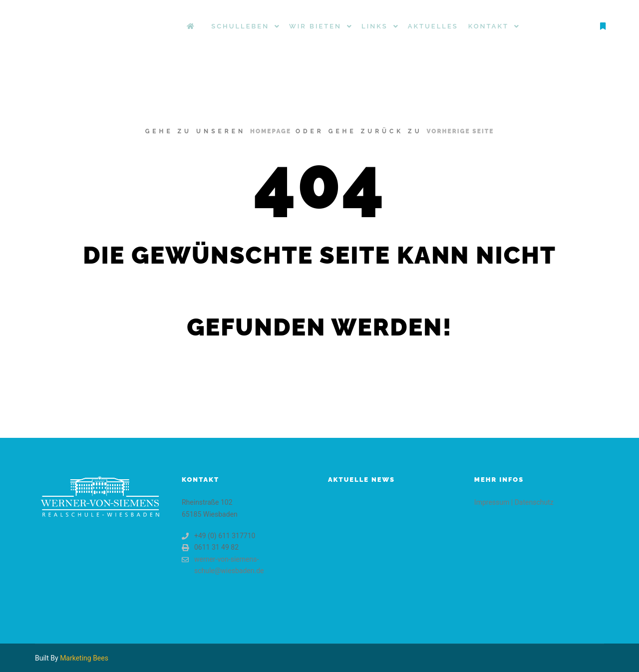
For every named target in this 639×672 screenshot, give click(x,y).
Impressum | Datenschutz (514, 502)
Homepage (271, 131)
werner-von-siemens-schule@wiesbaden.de (223, 564)
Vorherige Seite (461, 131)
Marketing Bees (84, 658)
